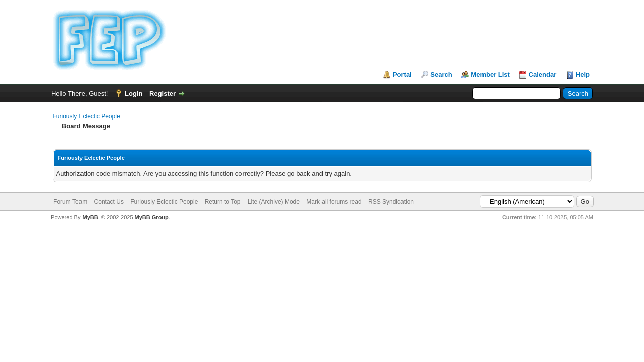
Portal (402, 75)
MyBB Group (152, 217)
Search (441, 75)
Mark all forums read (334, 202)
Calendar (543, 75)
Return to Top (223, 202)
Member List (490, 75)
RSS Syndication (391, 202)
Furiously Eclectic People (87, 116)
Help (583, 75)
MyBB (90, 217)
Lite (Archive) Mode (274, 202)
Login (134, 93)
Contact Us (109, 202)
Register (163, 93)
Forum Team (70, 202)
